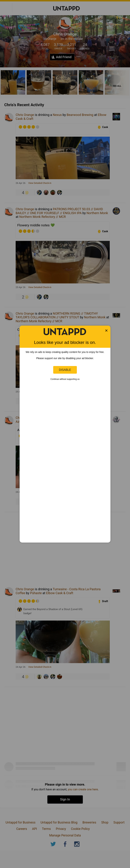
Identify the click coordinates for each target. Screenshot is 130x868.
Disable (65, 370)
